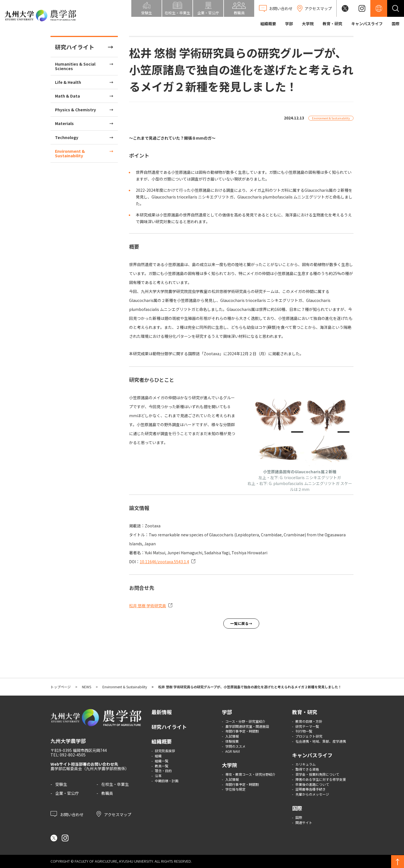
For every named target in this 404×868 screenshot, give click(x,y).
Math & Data (67, 96)
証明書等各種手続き (311, 789)
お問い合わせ (67, 814)
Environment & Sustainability (70, 153)
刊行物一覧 (304, 731)
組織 (158, 756)
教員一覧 (162, 766)
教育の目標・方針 (309, 721)
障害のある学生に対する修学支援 (321, 779)
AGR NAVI (233, 751)
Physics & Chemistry (75, 110)
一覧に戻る (239, 623)
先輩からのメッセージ (312, 794)
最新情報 (162, 712)
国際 (396, 24)
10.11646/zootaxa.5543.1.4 (164, 562)
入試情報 (232, 736)
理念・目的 (163, 771)
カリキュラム (306, 764)
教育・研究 (332, 24)
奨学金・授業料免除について (317, 774)
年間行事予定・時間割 (242, 731)
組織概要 (268, 24)
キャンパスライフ (367, 24)
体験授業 (232, 741)
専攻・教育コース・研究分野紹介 (250, 774)
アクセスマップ (114, 814)
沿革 (158, 776)
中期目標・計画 (167, 781)
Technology (67, 137)
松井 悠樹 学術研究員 (148, 606)
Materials (64, 123)
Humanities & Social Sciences (75, 66)
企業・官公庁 (67, 793)
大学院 (308, 24)
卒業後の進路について (312, 784)
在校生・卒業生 (115, 784)
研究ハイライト (75, 47)
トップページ (61, 687)
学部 (289, 24)
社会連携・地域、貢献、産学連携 (321, 741)
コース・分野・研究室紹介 (245, 721)
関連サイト (304, 822)
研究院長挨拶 (165, 751)
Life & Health (68, 82)
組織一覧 (162, 761)
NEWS (87, 687)
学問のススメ (235, 746)
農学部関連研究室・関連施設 (247, 726)
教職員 (107, 793)
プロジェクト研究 (309, 736)
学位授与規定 (235, 789)
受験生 (61, 784)
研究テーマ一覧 (307, 726)
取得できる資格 (307, 769)
